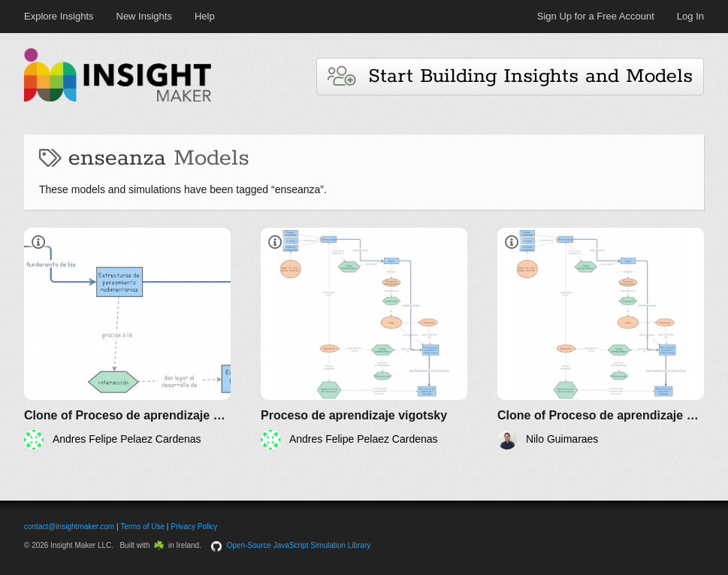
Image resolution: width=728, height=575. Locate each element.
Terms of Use (142, 527)
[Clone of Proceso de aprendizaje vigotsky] (127, 339)
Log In (690, 16)
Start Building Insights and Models (510, 76)
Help (205, 16)
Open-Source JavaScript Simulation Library (299, 545)
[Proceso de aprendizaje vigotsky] (364, 339)
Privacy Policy (194, 527)
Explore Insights (59, 16)
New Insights (144, 16)
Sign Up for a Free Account (596, 16)
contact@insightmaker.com (69, 527)
